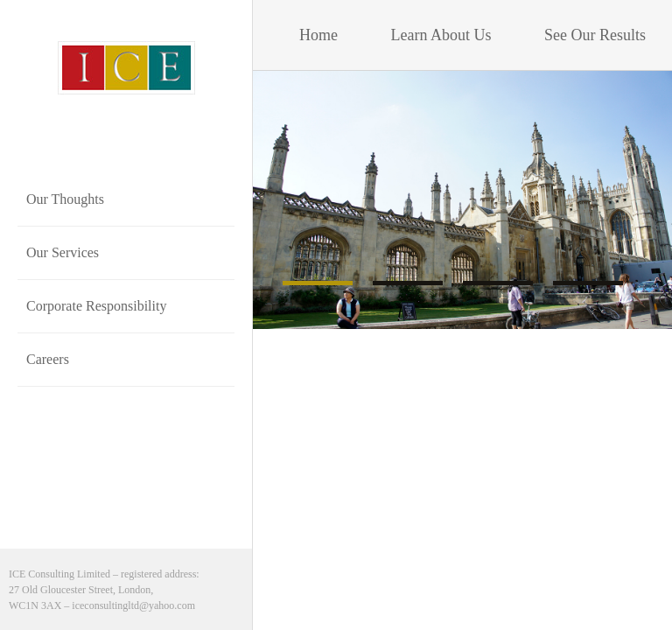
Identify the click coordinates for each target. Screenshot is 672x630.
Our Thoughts (65, 199)
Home (321, 35)
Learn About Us (441, 35)
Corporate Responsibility (96, 306)
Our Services (63, 252)
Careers (48, 359)
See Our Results (597, 35)
